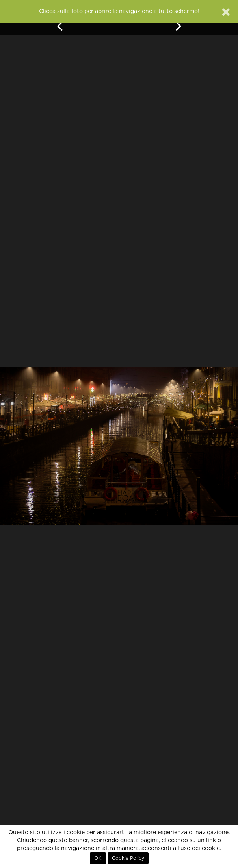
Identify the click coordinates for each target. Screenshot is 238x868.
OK (98, 858)
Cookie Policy (128, 858)
